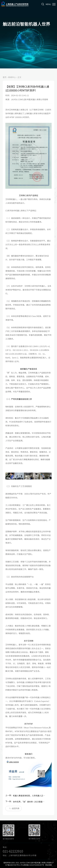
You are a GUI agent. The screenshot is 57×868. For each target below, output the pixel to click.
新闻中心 (12, 77)
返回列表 (14, 808)
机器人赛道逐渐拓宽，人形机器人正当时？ (29, 796)
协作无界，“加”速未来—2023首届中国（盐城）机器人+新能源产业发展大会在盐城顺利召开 (29, 802)
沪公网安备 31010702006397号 (32, 865)
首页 (5, 77)
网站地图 (49, 865)
